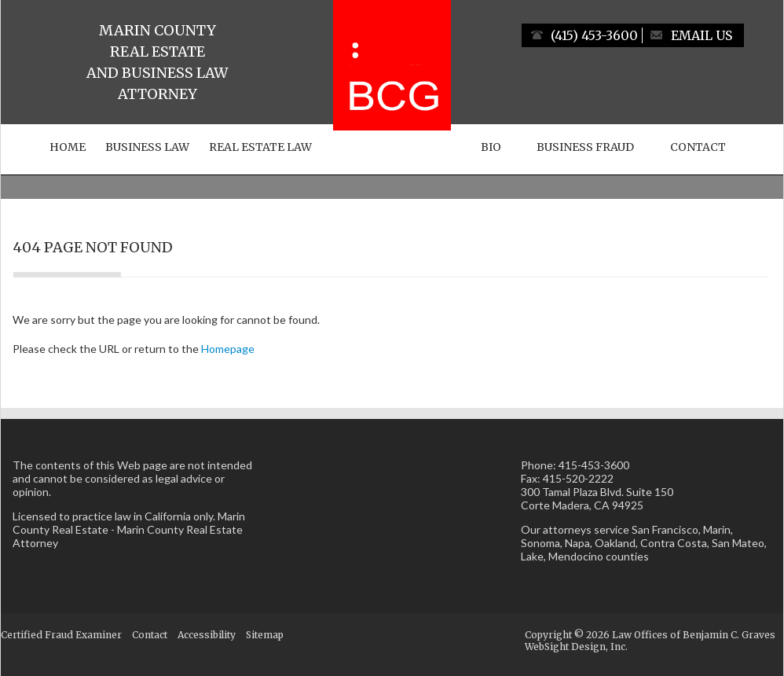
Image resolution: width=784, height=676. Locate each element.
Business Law (147, 147)
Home (68, 147)
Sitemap (265, 635)
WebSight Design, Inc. (576, 647)
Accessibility (207, 635)
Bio (491, 147)
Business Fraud (585, 147)
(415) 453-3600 (594, 35)
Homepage (228, 349)
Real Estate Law (260, 147)
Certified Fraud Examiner (61, 635)
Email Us (702, 35)
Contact (698, 147)
